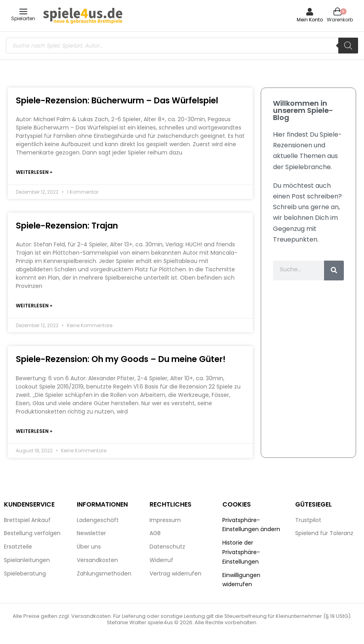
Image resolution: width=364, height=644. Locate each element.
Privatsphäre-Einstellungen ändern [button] (251, 526)
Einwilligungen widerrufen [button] (241, 581)
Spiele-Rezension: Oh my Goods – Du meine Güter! (121, 360)
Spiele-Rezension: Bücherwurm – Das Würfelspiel (117, 100)
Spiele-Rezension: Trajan (67, 226)
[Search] (348, 46)
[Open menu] (23, 11)
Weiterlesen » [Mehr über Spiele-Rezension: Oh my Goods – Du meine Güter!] (34, 432)
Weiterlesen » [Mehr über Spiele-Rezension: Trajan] (34, 306)
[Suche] (334, 271)
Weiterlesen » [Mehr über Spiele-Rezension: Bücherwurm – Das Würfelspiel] (34, 172)
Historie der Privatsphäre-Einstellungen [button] (241, 553)
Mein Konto (310, 20)
